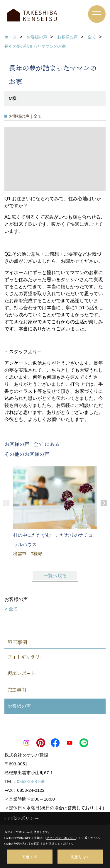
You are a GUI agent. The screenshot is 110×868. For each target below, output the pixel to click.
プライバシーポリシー (61, 838)
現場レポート (21, 673)
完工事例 (17, 690)
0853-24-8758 (31, 781)
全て (13, 609)
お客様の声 (19, 706)
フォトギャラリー (26, 657)
